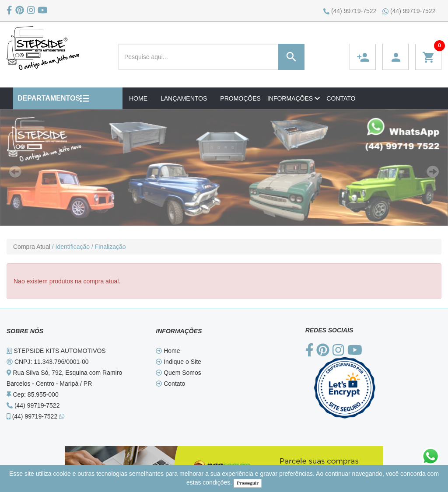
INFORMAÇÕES (294, 98)
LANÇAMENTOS (184, 98)
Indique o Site (178, 362)
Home (168, 351)
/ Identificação (71, 247)
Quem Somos (178, 373)
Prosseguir (248, 483)
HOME (138, 98)
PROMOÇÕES (240, 98)
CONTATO (341, 98)
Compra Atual (32, 247)
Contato (170, 384)
